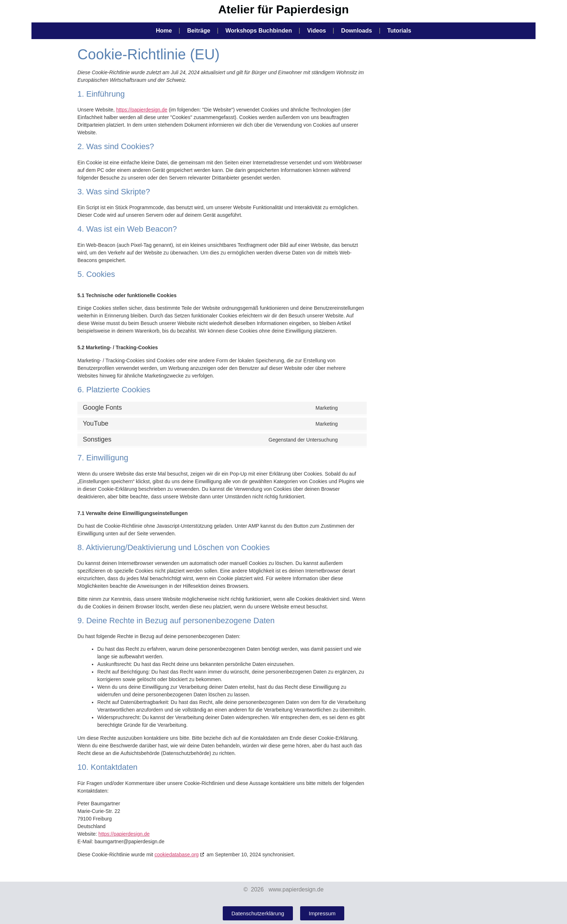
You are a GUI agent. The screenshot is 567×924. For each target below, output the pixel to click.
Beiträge (199, 31)
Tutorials (399, 31)
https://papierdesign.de (142, 110)
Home (164, 31)
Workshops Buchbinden (259, 31)
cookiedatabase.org (176, 855)
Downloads (356, 31)
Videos (316, 31)
